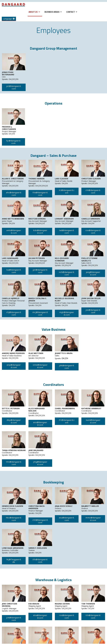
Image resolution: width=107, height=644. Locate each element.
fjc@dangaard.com (14, 142)
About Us (33, 12)
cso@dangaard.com (93, 232)
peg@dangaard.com (93, 273)
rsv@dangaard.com (67, 616)
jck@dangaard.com (14, 619)
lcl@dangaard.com (67, 191)
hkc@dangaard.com (14, 519)
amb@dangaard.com (14, 232)
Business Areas (52, 12)
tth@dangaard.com (93, 616)
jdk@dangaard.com (67, 367)
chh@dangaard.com (40, 521)
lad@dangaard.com (67, 232)
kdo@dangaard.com (40, 232)
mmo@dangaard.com (93, 519)
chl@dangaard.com (93, 191)
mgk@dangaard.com (67, 313)
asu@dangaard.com (67, 519)
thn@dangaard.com (14, 463)
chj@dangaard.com (14, 313)
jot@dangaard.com (14, 87)
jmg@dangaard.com (40, 463)
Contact (71, 12)
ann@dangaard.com (40, 424)
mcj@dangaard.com (40, 313)
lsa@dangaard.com (14, 271)
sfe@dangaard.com (40, 561)
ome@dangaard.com (40, 366)
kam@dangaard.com (93, 421)
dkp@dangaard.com (14, 421)
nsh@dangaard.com (67, 273)
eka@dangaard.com (40, 616)
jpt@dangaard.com (40, 271)
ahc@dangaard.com (14, 194)
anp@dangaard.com (14, 366)
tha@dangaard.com (40, 194)
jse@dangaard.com (93, 311)
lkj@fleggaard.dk (14, 561)
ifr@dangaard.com (67, 421)
